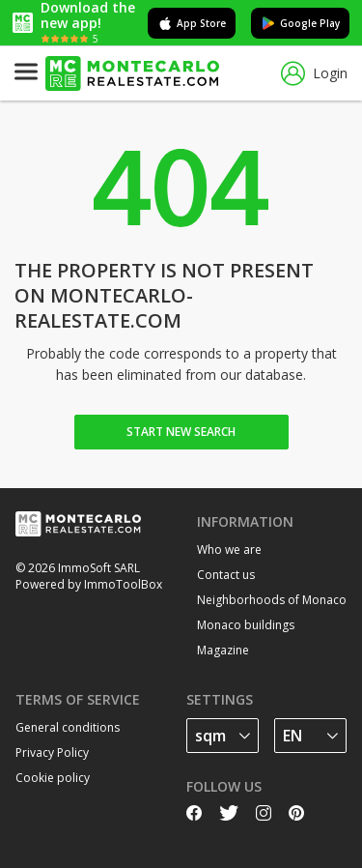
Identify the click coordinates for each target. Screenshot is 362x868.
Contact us (226, 575)
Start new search (181, 432)
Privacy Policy (52, 752)
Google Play (300, 23)
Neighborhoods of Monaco (272, 600)
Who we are (229, 550)
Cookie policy (53, 778)
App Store (192, 23)
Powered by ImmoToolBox (89, 584)
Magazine (223, 650)
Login (314, 74)
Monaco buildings (246, 625)
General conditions (68, 727)
